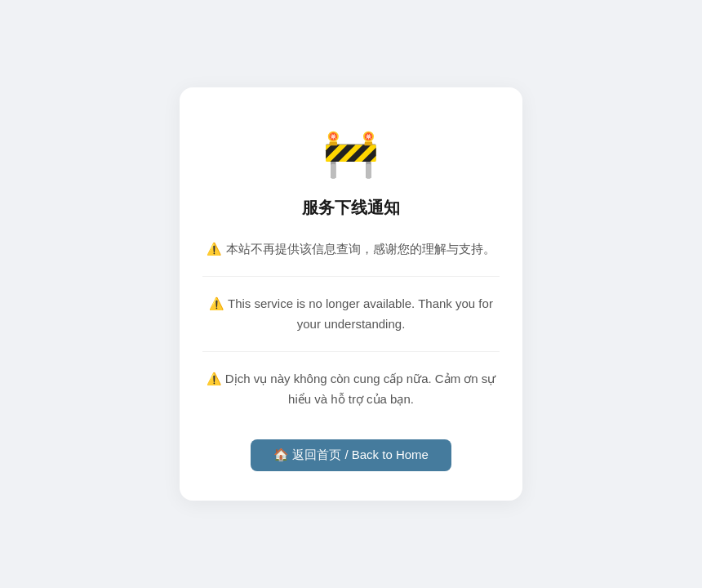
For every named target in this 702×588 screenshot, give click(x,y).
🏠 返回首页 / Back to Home (351, 454)
